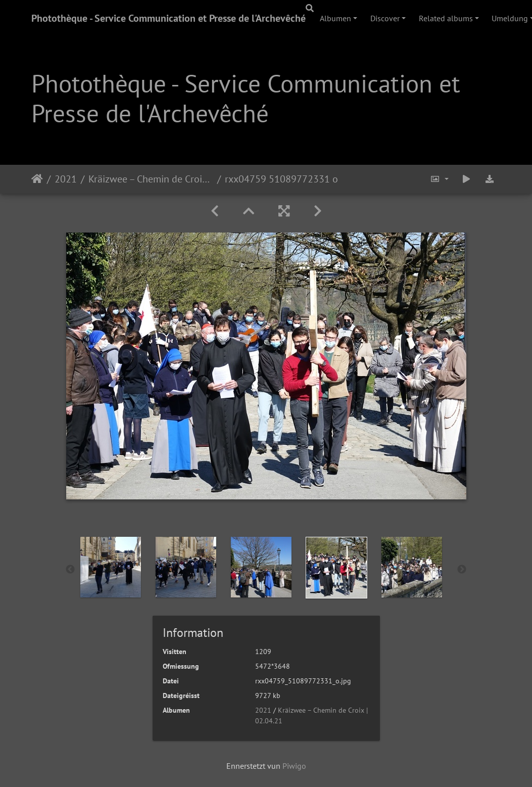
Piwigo (294, 766)
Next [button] (462, 570)
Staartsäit (37, 179)
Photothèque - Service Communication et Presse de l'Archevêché (168, 18)
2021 (66, 179)
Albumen (335, 18)
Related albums (446, 18)
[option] (86, 567)
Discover (385, 18)
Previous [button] (70, 570)
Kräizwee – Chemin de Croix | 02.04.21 (151, 179)
